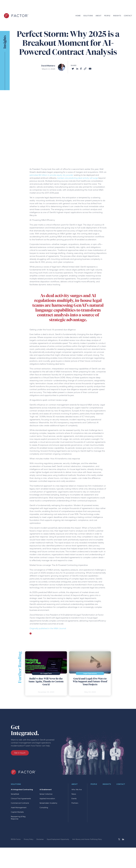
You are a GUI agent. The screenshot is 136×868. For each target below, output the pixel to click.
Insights (107, 784)
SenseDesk (15, 794)
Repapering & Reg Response (18, 818)
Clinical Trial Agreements (21, 799)
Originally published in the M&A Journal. (48, 628)
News (74, 794)
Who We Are (77, 790)
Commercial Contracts (20, 803)
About (75, 784)
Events (74, 799)
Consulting (44, 808)
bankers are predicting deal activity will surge (78, 178)
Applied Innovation (47, 799)
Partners (75, 803)
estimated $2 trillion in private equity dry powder (51, 175)
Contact (121, 784)
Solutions (16, 784)
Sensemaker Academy (48, 803)
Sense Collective (46, 794)
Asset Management (19, 808)
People (94, 784)
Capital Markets (17, 812)
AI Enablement (46, 790)
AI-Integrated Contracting (22, 790)
